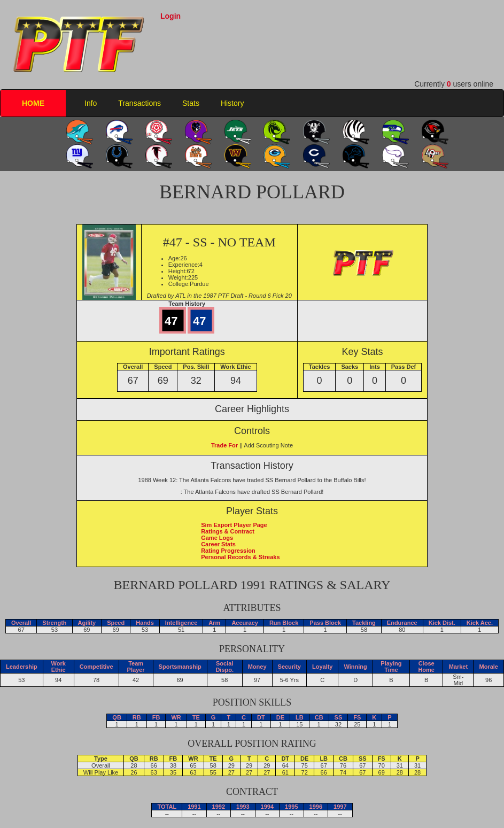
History (232, 103)
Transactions (139, 103)
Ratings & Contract (228, 531)
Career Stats (218, 544)
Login (170, 16)
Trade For (224, 445)
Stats (191, 103)
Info (91, 103)
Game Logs (217, 538)
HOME (33, 103)
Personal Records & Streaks (240, 557)
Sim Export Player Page (234, 525)
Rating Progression (228, 551)
